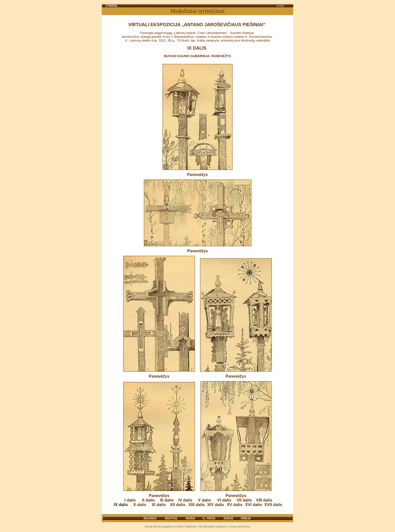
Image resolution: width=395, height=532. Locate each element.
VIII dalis (264, 500)
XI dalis (159, 505)
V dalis (205, 500)
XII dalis (178, 505)
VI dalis (224, 500)
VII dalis (244, 500)
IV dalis (185, 500)
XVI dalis (254, 505)
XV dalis (235, 505)
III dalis (167, 500)
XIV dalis (216, 505)
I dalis (130, 500)
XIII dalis (197, 505)
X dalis (140, 505)
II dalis (149, 500)
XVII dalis (273, 505)
